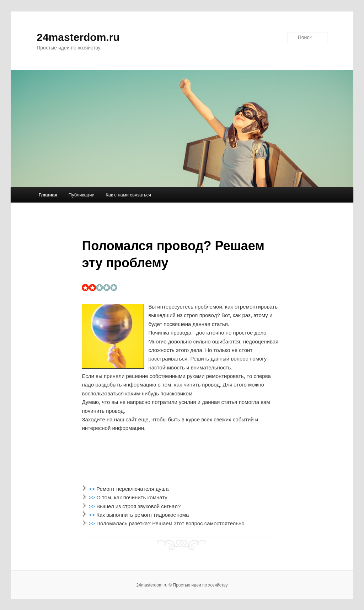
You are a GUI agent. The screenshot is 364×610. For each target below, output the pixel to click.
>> (93, 489)
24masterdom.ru (78, 37)
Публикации (82, 195)
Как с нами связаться (128, 195)
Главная (48, 195)
